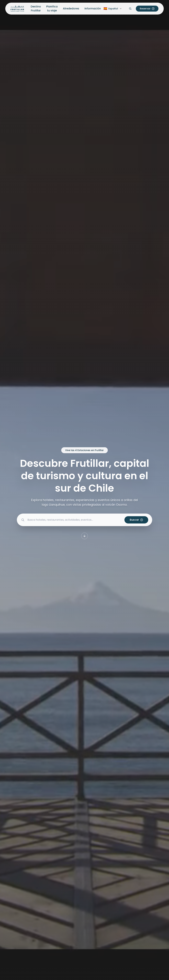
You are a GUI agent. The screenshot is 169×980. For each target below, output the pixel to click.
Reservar (147, 9)
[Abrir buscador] (130, 9)
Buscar (136, 520)
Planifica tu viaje (52, 9)
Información (93, 9)
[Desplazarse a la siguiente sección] (84, 536)
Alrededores (71, 9)
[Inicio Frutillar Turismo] (17, 9)
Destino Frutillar (36, 9)
